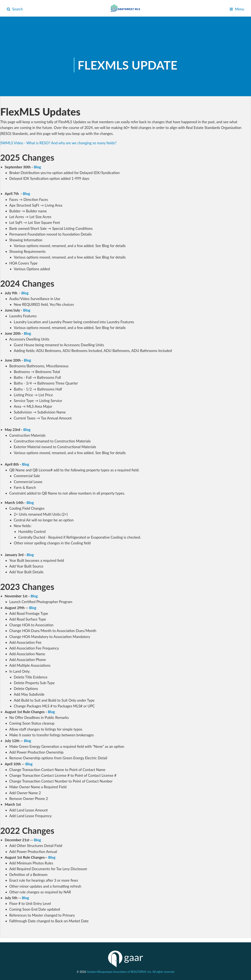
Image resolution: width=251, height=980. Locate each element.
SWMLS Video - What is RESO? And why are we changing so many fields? (58, 143)
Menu (237, 9)
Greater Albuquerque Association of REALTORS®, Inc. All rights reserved (131, 972)
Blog (37, 167)
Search (15, 9)
